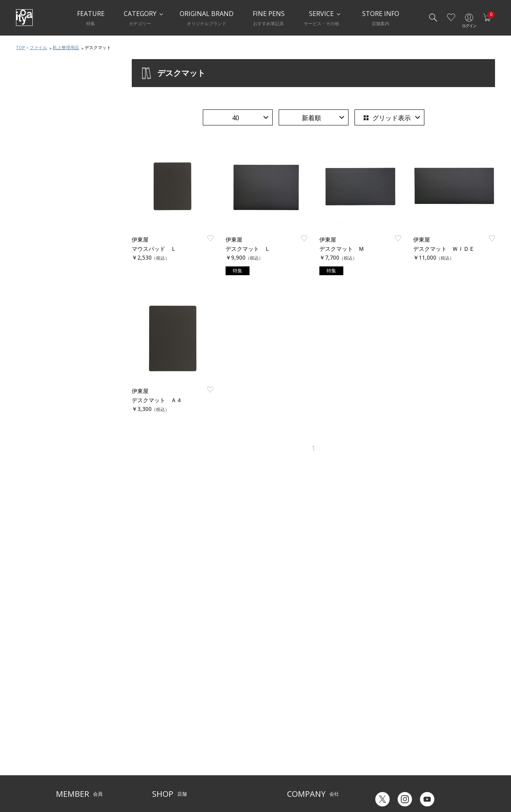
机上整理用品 (66, 47)
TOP (21, 47)
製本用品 (36, 307)
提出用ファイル (44, 243)
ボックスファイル (47, 227)
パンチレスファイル (49, 211)
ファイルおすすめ (47, 163)
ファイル (38, 47)
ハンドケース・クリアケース (60, 259)
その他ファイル (44, 291)
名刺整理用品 (42, 275)
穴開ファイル (42, 195)
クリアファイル (44, 179)
